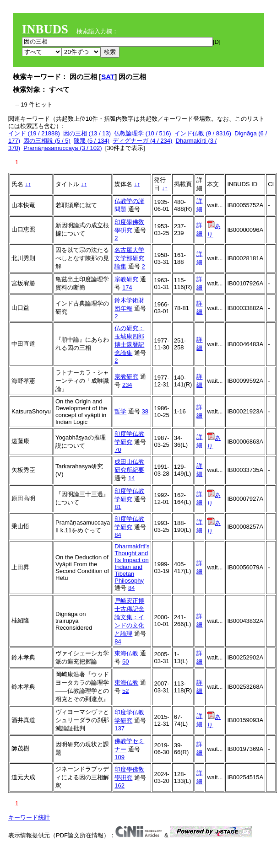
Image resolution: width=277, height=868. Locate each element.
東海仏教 (126, 653)
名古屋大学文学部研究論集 (129, 258)
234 (127, 385)
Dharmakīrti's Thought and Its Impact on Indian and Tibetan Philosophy (132, 563)
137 (119, 728)
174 (127, 287)
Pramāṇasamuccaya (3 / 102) (62, 148)
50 (125, 662)
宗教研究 (126, 279)
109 (119, 757)
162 (119, 785)
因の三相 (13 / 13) (87, 133)
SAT (108, 77)
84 (118, 535)
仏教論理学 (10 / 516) (142, 133)
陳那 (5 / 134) (92, 141)
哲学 (120, 411)
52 (125, 691)
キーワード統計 (29, 817)
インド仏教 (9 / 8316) (203, 133)
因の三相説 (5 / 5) (47, 141)
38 (145, 411)
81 (118, 507)
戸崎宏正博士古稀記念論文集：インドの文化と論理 (129, 617)
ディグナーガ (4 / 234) (142, 141)
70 (118, 450)
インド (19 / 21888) (34, 133)
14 (131, 478)
